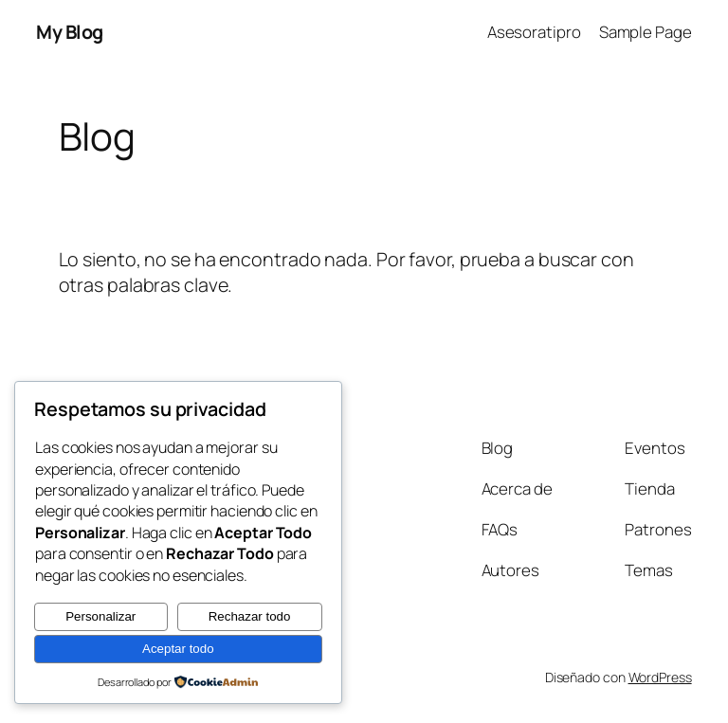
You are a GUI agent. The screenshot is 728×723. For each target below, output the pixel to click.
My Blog (70, 32)
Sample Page (646, 32)
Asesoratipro (534, 32)
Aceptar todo (178, 649)
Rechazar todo (250, 616)
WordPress (660, 677)
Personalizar (100, 616)
